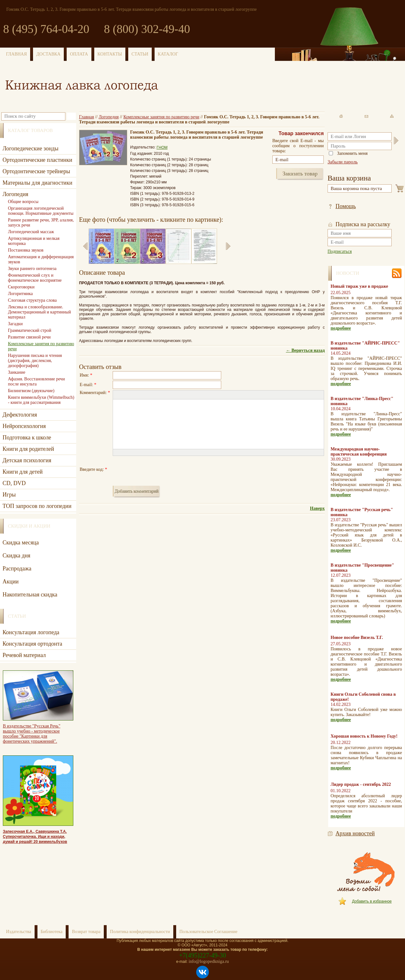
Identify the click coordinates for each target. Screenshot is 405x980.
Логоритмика (20, 294)
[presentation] (161, 470)
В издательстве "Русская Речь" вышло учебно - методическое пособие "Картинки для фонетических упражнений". (32, 734)
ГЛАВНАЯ (17, 54)
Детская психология (27, 460)
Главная (86, 117)
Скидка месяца (21, 543)
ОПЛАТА (79, 54)
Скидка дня (17, 556)
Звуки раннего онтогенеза (32, 269)
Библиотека (52, 932)
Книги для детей (23, 472)
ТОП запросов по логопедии (37, 506)
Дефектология (20, 415)
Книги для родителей (28, 449)
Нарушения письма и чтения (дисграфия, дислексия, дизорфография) (35, 361)
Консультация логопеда (31, 632)
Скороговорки (21, 287)
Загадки (15, 324)
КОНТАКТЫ (110, 54)
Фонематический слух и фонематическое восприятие (35, 278)
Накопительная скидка (30, 595)
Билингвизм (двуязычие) (31, 391)
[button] (117, 395)
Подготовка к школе (27, 437)
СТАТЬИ (140, 54)
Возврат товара (86, 932)
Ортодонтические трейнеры (36, 171)
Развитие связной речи (29, 337)
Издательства (19, 932)
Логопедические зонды (30, 148)
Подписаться (340, 251)
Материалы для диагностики (37, 183)
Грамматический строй (30, 330)
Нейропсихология (24, 426)
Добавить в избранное (372, 901)
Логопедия (109, 117)
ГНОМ (162, 148)
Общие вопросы (23, 202)
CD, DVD (14, 483)
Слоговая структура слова (32, 300)
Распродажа (17, 569)
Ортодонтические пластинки (37, 160)
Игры (9, 495)
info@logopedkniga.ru (209, 961)
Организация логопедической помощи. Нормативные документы (41, 211)
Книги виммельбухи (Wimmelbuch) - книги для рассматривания (41, 400)
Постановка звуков (26, 250)
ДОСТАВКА (49, 54)
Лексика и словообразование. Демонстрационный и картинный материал (39, 312)
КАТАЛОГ (168, 54)
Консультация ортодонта (32, 644)
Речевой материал (24, 655)
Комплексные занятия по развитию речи (161, 117)
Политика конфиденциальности (140, 932)
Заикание (17, 372)
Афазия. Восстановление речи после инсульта (36, 381)
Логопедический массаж (31, 232)
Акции (11, 582)
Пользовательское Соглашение (208, 932)
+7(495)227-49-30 (202, 955)
